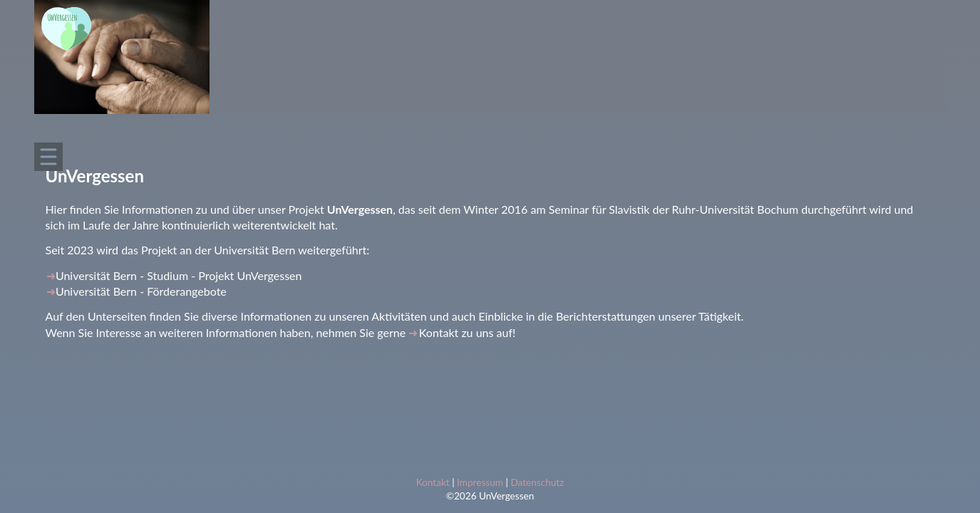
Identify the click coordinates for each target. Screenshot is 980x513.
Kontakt (439, 332)
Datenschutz (537, 482)
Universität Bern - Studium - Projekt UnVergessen (179, 275)
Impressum (480, 482)
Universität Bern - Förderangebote (141, 291)
